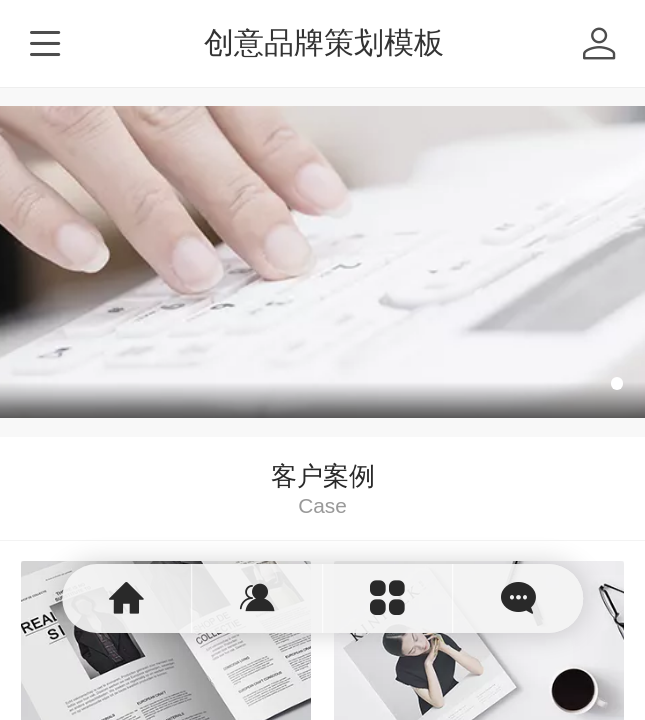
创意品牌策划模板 (324, 42)
